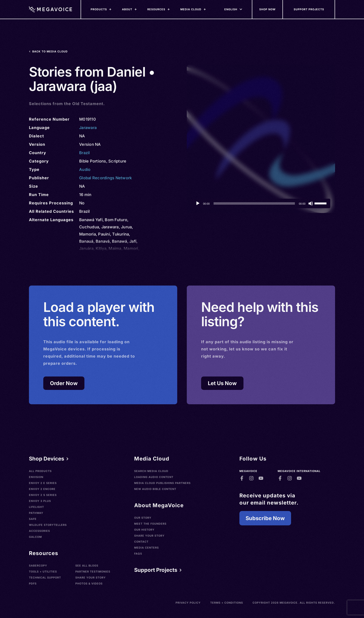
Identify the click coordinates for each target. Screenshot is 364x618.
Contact (141, 542)
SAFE (33, 519)
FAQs (138, 554)
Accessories (39, 531)
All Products (40, 471)
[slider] (254, 203)
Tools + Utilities (43, 572)
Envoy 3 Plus (40, 501)
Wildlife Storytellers (48, 525)
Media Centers (146, 548)
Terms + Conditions (227, 603)
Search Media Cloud (151, 471)
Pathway (36, 513)
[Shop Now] (268, 9)
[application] (261, 203)
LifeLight (36, 507)
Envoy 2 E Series (43, 483)
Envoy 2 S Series (43, 495)
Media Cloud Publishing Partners (162, 483)
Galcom (35, 537)
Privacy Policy (188, 603)
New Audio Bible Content (155, 489)
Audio (85, 169)
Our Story (143, 518)
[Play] (198, 203)
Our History (144, 530)
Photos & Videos (89, 584)
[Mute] (311, 203)
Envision (36, 477)
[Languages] (231, 9)
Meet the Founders (150, 524)
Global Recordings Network (105, 178)
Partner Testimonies (93, 572)
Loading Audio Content (154, 477)
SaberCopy (38, 566)
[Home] (50, 9)
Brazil (85, 153)
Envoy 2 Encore (42, 489)
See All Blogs (87, 566)
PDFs (33, 584)
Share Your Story (91, 578)
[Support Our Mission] (309, 9)
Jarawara (88, 128)
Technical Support (45, 578)
